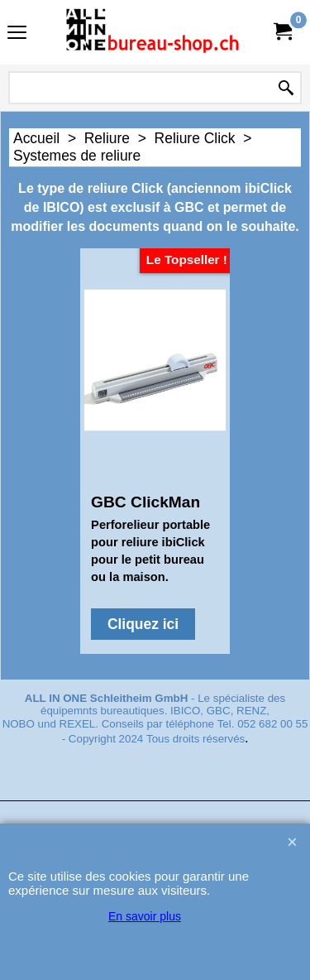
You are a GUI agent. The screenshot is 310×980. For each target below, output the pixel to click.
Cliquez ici (143, 624)
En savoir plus (145, 916)
